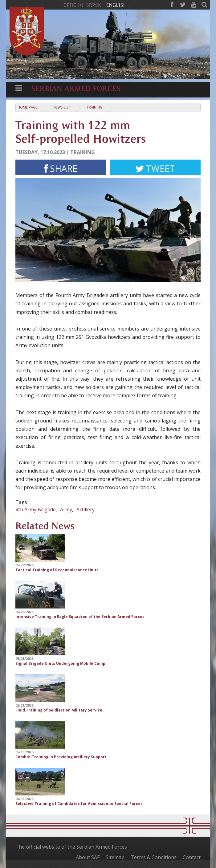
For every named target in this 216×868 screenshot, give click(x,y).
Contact (192, 857)
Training (95, 107)
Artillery (86, 509)
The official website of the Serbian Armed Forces (71, 847)
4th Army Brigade (36, 509)
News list (62, 107)
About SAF (88, 857)
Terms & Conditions (154, 857)
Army (66, 509)
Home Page (28, 107)
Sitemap (115, 857)
